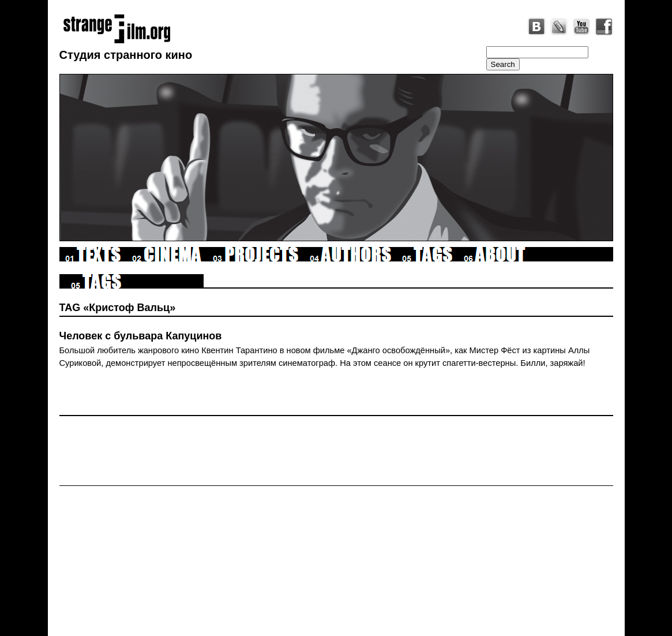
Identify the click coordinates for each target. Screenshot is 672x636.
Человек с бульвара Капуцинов (141, 336)
